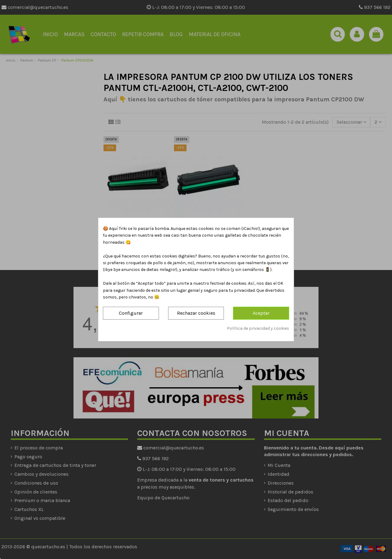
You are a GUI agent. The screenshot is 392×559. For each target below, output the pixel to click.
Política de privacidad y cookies (258, 328)
